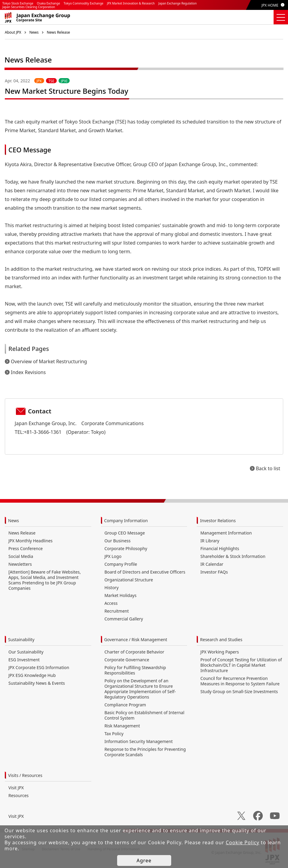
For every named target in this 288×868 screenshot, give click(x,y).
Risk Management (122, 726)
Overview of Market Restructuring (49, 361)
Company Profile (121, 564)
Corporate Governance (127, 660)
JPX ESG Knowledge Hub (32, 675)
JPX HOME (270, 5)
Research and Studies (221, 640)
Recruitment (117, 611)
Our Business (118, 541)
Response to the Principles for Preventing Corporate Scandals (145, 752)
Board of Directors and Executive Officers (145, 572)
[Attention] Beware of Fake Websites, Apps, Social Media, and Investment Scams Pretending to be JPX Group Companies (45, 580)
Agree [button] (144, 860)
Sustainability (21, 640)
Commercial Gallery (124, 619)
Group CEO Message (125, 533)
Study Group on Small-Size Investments (239, 691)
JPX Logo (113, 556)
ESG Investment (24, 660)
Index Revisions (28, 372)
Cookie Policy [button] (243, 842)
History (112, 588)
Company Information (126, 521)
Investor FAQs (214, 572)
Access (111, 603)
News (34, 32)
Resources (18, 795)
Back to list (268, 468)
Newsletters (20, 564)
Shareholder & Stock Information (233, 556)
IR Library (210, 541)
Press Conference (26, 548)
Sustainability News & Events (37, 683)
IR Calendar (212, 564)
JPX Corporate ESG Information (39, 667)
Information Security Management (139, 741)
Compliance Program (125, 705)
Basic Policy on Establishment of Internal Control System (144, 715)
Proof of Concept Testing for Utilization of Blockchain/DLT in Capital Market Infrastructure (241, 665)
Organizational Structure (129, 580)
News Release (58, 32)
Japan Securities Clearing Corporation (29, 7)
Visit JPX (16, 788)
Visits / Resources (25, 775)
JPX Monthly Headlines (30, 541)
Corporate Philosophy (126, 548)
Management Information (226, 533)
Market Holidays (121, 595)
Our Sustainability (26, 652)
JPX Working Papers (220, 652)
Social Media (21, 556)
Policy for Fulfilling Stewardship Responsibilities (135, 670)
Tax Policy (114, 734)
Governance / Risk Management (136, 640)
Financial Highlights (220, 548)
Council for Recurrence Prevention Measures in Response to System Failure (240, 681)
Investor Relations (218, 521)
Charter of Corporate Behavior (134, 652)
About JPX (13, 32)
